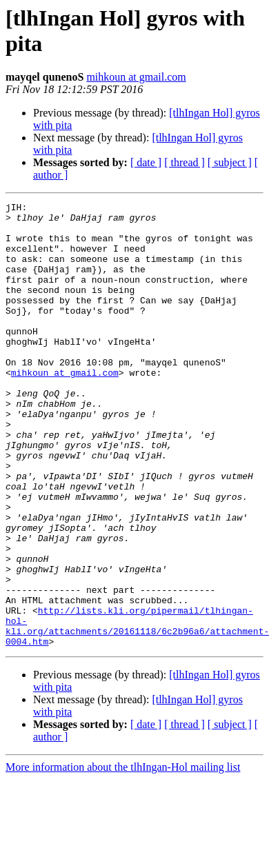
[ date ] (146, 162)
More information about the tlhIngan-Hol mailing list (123, 856)
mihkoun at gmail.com (136, 77)
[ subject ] (230, 162)
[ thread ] (185, 162)
